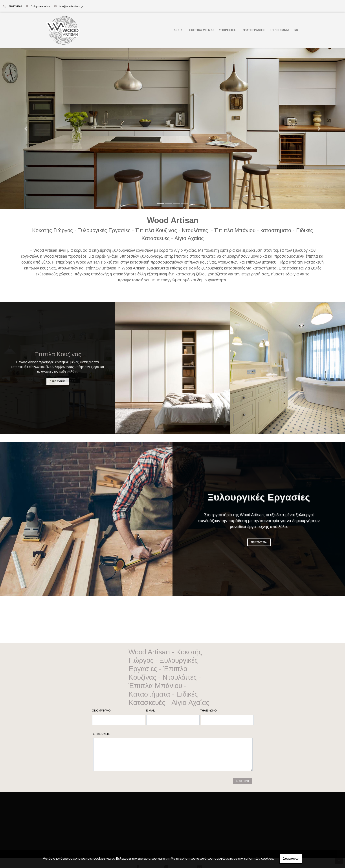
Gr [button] (296, 30)
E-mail (151, 711)
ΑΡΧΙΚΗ (179, 30)
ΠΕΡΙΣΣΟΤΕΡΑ (58, 381)
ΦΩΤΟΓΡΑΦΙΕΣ (254, 30)
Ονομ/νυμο (101, 711)
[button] (26, 129)
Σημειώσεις (101, 734)
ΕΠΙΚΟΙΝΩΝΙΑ (279, 30)
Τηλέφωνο (208, 711)
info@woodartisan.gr (71, 6)
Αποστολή (242, 781)
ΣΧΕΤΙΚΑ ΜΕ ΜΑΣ (202, 30)
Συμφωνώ (291, 858)
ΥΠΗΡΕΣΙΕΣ (228, 30)
